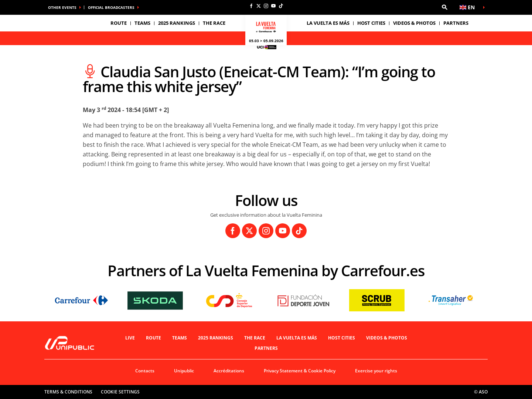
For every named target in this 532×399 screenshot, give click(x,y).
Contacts (145, 371)
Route (154, 338)
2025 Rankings (177, 23)
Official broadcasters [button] (111, 7)
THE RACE (255, 338)
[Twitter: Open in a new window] (259, 6)
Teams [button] (142, 23)
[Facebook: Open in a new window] (251, 6)
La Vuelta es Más (297, 338)
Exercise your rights (376, 371)
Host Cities (342, 338)
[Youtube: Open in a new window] (273, 6)
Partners (456, 23)
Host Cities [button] (371, 23)
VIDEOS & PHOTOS (414, 23)
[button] (444, 7)
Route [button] (119, 23)
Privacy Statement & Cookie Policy (300, 371)
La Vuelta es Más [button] (328, 23)
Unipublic (184, 371)
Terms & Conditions (68, 392)
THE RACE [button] (214, 23)
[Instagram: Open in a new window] (266, 6)
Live (130, 338)
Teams (180, 338)
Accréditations (229, 371)
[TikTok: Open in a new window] (281, 6)
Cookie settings (120, 392)
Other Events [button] (62, 7)
